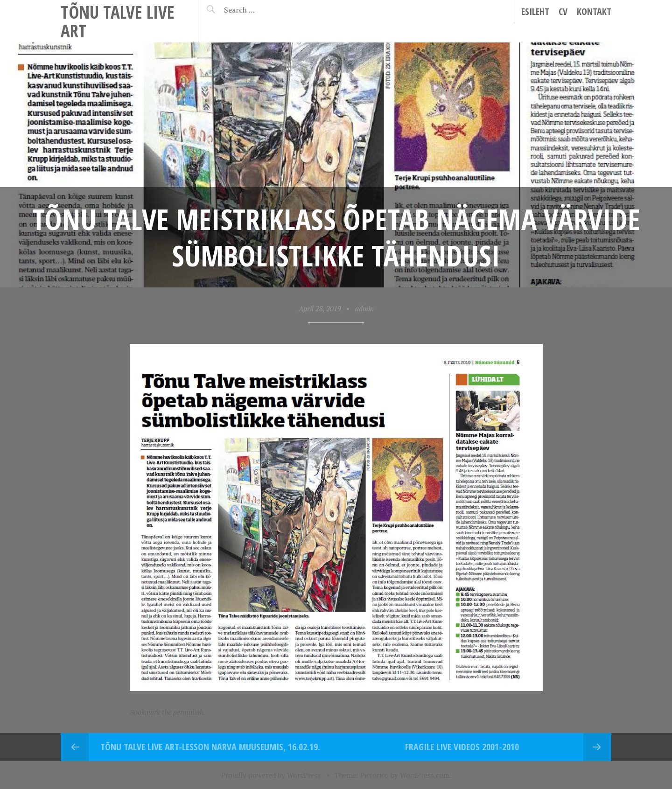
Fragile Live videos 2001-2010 (462, 747)
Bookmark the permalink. (167, 712)
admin (364, 308)
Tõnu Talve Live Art (118, 21)
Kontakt (594, 11)
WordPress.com (424, 775)
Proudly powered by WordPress (271, 775)
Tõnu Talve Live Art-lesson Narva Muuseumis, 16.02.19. (210, 747)
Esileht (535, 11)
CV (563, 11)
